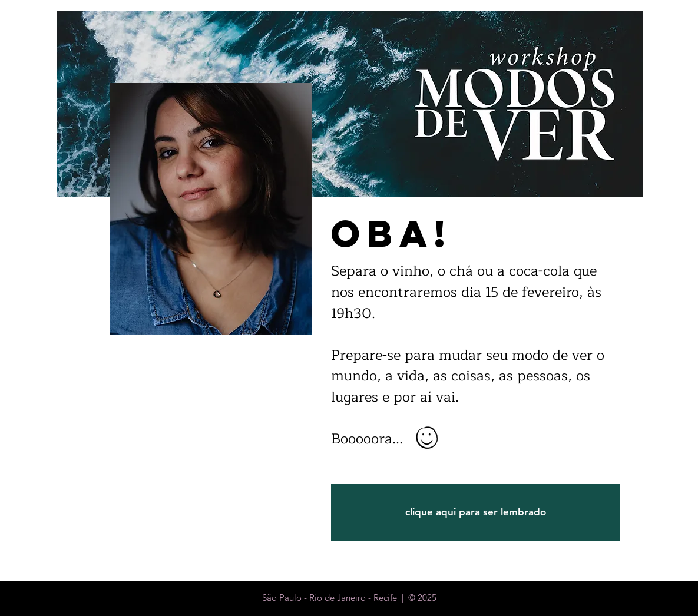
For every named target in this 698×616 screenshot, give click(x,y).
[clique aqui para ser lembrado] (476, 512)
